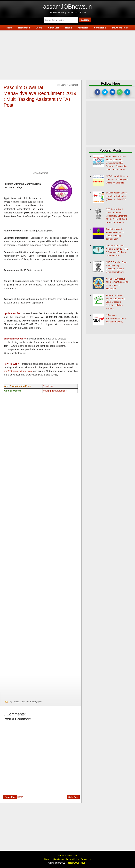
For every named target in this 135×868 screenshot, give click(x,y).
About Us (48, 859)
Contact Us (86, 859)
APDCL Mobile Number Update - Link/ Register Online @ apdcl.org (117, 179)
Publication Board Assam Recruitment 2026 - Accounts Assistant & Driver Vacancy (115, 302)
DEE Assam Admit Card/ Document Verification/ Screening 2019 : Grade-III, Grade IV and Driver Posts (117, 216)
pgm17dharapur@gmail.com (18, 371)
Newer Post (10, 797)
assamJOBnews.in (67, 7)
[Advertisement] (67, 54)
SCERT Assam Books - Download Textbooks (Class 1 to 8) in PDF (117, 196)
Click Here (48, 386)
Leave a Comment (69, 85)
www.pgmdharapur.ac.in (55, 391)
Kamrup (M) (36, 702)
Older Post (73, 797)
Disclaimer (59, 859)
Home (20, 797)
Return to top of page (67, 856)
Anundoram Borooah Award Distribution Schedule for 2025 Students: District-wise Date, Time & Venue (116, 163)
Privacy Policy (72, 859)
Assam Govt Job (21, 702)
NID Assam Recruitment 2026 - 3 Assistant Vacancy (116, 318)
